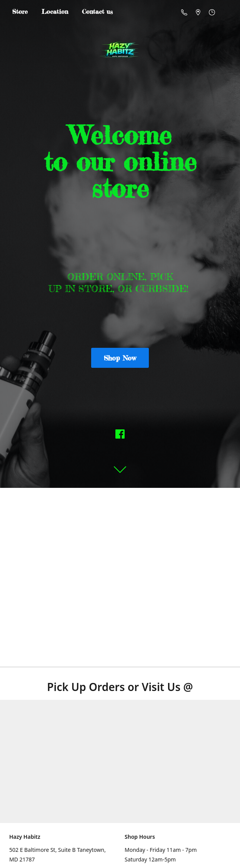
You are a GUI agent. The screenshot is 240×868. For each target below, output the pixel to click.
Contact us (97, 12)
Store (20, 12)
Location (55, 12)
